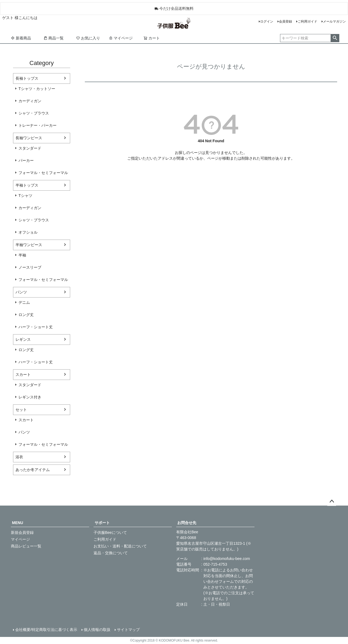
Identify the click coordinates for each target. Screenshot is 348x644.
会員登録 (285, 21)
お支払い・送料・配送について (120, 546)
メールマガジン (334, 21)
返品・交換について (111, 553)
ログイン (267, 21)
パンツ (21, 292)
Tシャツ (25, 196)
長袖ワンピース (29, 138)
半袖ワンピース (29, 245)
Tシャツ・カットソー (37, 89)
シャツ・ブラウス (34, 113)
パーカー (26, 160)
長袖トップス (27, 78)
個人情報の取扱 (97, 630)
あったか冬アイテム (33, 470)
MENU (18, 523)
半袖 (22, 255)
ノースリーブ (30, 267)
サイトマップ (128, 630)
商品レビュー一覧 (26, 546)
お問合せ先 (187, 523)
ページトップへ (332, 501)
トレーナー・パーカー (38, 125)
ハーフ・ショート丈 (36, 327)
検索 (335, 38)
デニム (24, 302)
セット (21, 410)
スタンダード (30, 148)
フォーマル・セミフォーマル (43, 173)
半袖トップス (27, 185)
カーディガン (30, 101)
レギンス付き (30, 397)
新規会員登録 (22, 532)
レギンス (23, 339)
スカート (23, 374)
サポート (102, 523)
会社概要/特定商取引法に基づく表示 (46, 630)
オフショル (28, 232)
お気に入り (88, 38)
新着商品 (21, 38)
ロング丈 (26, 315)
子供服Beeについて (110, 532)
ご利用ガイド (307, 21)
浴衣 (19, 457)
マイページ (121, 38)
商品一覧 (54, 38)
